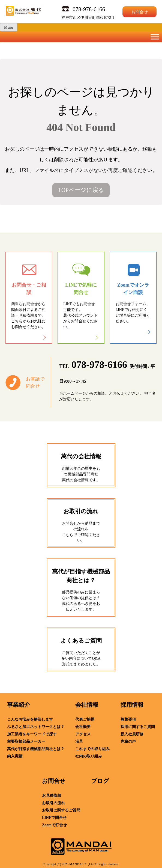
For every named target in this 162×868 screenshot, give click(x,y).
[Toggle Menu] (155, 37)
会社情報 (87, 705)
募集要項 (128, 719)
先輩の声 (128, 741)
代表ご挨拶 (85, 719)
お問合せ (140, 12)
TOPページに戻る (81, 190)
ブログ (100, 781)
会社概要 (83, 727)
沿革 (79, 741)
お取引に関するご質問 (61, 810)
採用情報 (132, 705)
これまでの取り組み (92, 749)
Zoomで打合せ (54, 825)
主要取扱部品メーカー (26, 741)
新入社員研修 (132, 734)
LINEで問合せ (54, 818)
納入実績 (15, 756)
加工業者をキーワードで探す (32, 734)
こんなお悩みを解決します (30, 719)
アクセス (83, 734)
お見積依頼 (52, 796)
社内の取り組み (89, 756)
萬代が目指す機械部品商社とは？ (36, 749)
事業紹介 (19, 705)
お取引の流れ (53, 803)
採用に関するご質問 (138, 727)
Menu (9, 27)
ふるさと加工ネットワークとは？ (36, 727)
